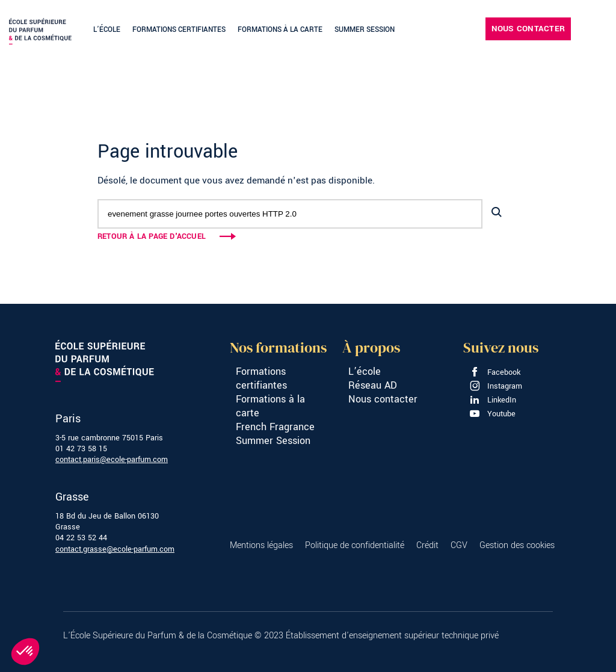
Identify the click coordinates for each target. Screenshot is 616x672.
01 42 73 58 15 (81, 449)
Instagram (496, 386)
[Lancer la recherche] (497, 213)
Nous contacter (528, 29)
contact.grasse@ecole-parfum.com (115, 549)
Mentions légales (261, 545)
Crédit (427, 545)
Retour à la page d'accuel (152, 236)
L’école (107, 30)
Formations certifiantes (179, 30)
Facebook (495, 372)
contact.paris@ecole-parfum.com (112, 460)
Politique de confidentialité (355, 545)
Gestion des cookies (517, 545)
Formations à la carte (280, 30)
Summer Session (365, 30)
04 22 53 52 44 (81, 538)
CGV (459, 545)
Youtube (492, 414)
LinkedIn (493, 400)
